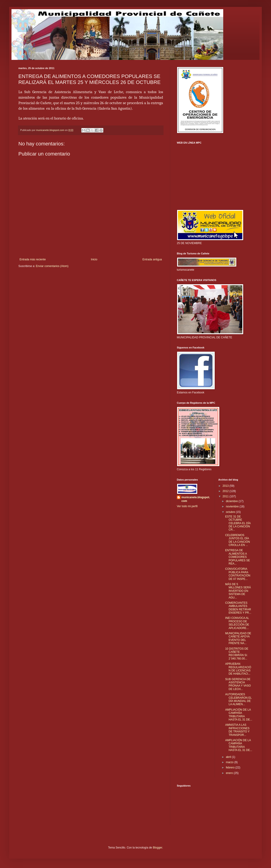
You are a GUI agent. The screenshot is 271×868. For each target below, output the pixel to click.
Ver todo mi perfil (187, 506)
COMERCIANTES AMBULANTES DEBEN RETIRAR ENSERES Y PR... (238, 608)
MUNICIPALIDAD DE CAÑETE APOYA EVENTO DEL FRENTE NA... (238, 638)
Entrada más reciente (33, 259)
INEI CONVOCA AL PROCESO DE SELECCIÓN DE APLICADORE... (237, 623)
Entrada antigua (152, 259)
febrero (230, 768)
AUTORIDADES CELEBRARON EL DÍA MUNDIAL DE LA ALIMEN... (238, 699)
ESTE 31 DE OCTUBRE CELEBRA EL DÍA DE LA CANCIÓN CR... (238, 523)
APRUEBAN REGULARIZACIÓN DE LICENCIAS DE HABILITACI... (238, 669)
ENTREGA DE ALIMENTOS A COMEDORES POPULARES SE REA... (237, 557)
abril (229, 757)
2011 (226, 496)
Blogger (157, 848)
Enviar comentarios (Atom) (52, 266)
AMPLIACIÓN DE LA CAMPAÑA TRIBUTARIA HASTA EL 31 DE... (239, 715)
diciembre (232, 501)
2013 (226, 486)
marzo (230, 762)
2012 (226, 491)
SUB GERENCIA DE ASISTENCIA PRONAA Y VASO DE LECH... (238, 684)
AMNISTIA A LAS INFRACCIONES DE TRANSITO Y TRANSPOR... (237, 730)
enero (230, 773)
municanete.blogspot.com (196, 499)
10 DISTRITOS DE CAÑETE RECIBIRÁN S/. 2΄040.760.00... (237, 654)
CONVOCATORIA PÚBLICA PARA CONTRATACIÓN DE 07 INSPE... (238, 574)
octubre (231, 512)
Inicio (94, 259)
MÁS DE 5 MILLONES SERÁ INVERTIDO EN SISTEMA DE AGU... (238, 591)
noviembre (233, 506)
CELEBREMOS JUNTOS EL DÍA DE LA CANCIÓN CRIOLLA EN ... (237, 540)
